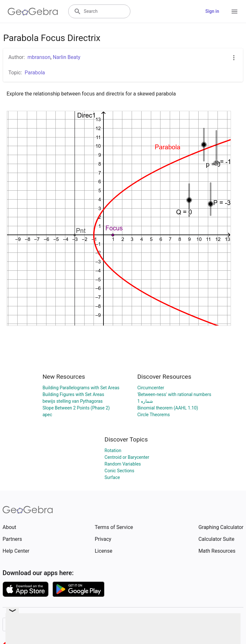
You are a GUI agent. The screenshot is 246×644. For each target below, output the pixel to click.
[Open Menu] (234, 12)
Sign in (212, 11)
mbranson (39, 57)
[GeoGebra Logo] (33, 12)
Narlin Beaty (67, 57)
